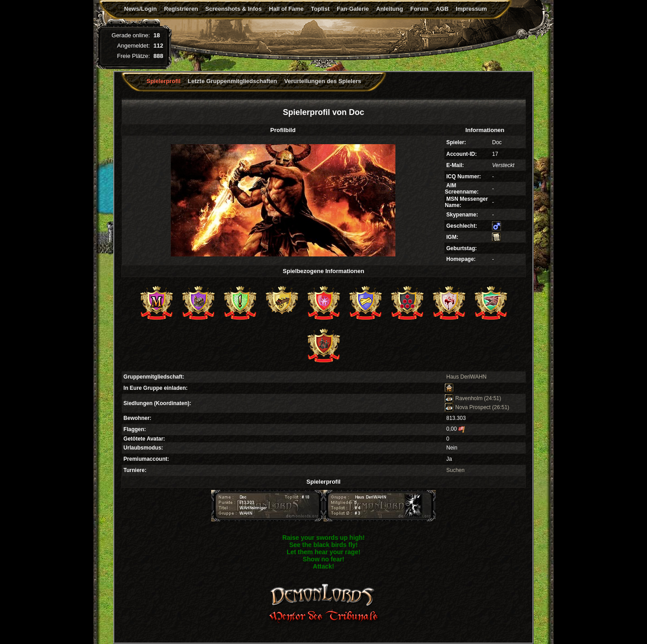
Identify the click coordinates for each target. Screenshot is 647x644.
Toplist (320, 9)
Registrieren (181, 9)
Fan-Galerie (353, 9)
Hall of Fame (286, 9)
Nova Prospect (468, 407)
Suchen (455, 470)
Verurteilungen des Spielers (323, 81)
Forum (419, 9)
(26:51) (501, 407)
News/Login (140, 9)
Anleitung (390, 9)
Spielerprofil (164, 81)
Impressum (471, 9)
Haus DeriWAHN (466, 377)
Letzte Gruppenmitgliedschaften (233, 81)
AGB (442, 9)
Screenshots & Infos (234, 9)
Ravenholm (464, 398)
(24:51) (492, 398)
